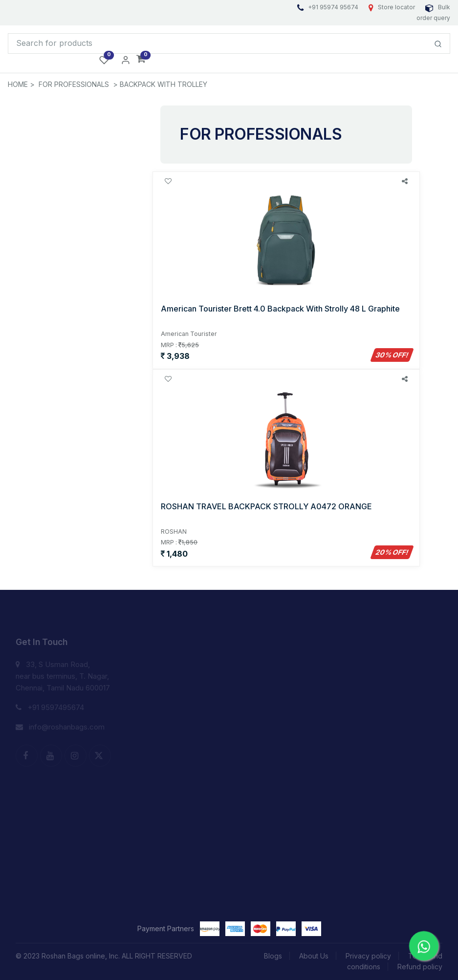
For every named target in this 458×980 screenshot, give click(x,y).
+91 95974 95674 (328, 7)
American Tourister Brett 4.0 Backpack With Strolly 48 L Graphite (280, 309)
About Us (314, 956)
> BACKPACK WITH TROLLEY (160, 84)
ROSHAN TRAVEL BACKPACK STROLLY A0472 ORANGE (266, 506)
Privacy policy (368, 956)
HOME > (21, 84)
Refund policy (420, 967)
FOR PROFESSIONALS (74, 84)
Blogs (273, 956)
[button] (141, 59)
